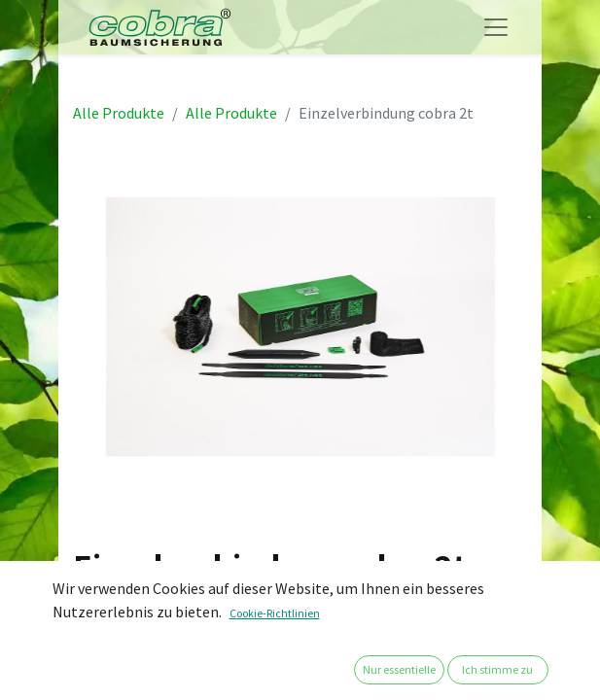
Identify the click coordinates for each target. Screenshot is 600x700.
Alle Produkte (119, 113)
